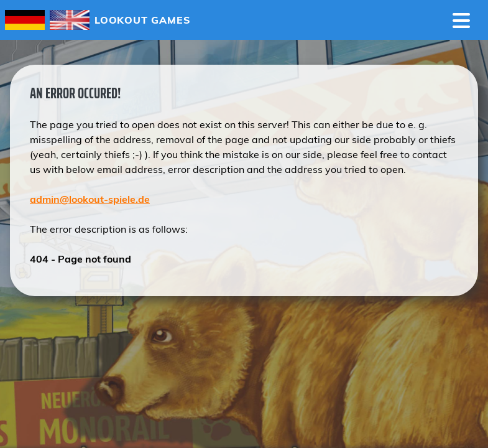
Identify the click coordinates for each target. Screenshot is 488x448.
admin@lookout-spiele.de (90, 199)
